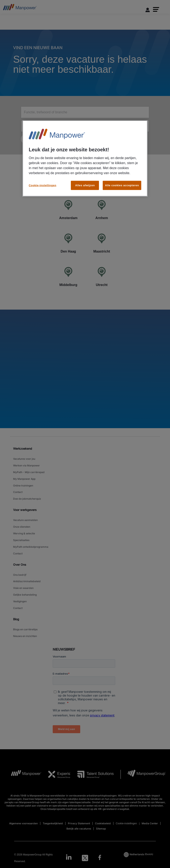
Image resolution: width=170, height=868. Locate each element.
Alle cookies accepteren (122, 185)
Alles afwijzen (85, 185)
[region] (85, 158)
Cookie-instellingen (42, 185)
